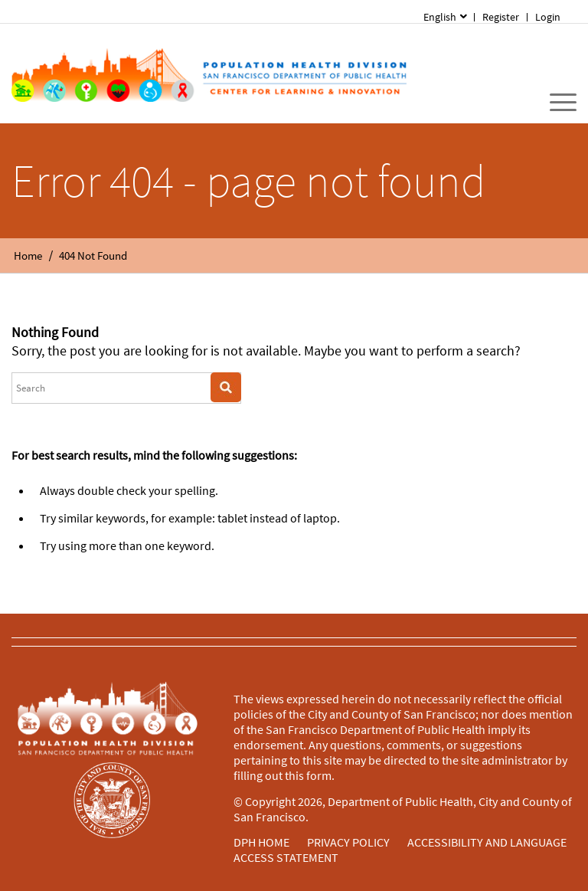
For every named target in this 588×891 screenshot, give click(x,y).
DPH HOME (261, 842)
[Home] (209, 74)
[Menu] (555, 103)
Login (548, 17)
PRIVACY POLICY (348, 842)
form (319, 775)
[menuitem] (548, 17)
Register (501, 17)
